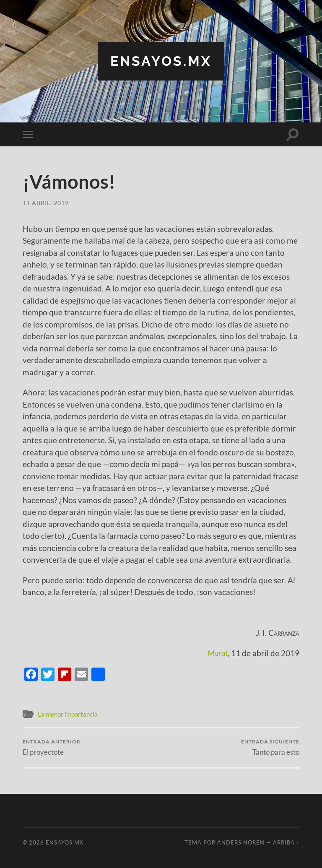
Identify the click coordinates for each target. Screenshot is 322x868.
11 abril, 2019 (46, 203)
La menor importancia (68, 714)
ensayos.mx (161, 61)
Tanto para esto (270, 747)
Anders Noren (241, 842)
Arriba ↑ (286, 842)
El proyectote (52, 747)
